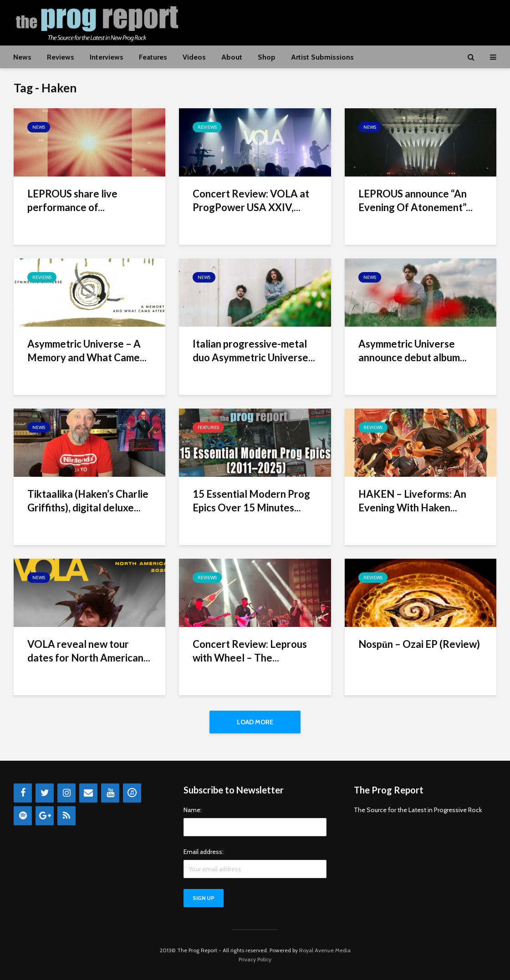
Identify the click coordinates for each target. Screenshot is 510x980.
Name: (193, 810)
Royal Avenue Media (325, 950)
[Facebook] (23, 793)
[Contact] (88, 793)
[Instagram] (66, 793)
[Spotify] (23, 816)
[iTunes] (132, 793)
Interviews (107, 57)
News (22, 57)
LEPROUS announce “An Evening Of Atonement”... (416, 200)
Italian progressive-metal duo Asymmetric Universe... (254, 351)
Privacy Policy (255, 959)
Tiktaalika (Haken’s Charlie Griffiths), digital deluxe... (88, 501)
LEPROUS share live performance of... (72, 200)
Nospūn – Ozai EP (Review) (419, 644)
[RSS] (66, 816)
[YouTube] (110, 793)
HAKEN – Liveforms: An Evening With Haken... (412, 501)
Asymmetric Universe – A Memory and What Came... (87, 351)
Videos (194, 57)
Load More (255, 722)
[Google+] (45, 816)
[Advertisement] (331, 21)
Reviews (61, 57)
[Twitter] (45, 793)
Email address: (204, 852)
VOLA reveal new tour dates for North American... (89, 651)
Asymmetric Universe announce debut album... (413, 351)
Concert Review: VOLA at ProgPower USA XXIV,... (251, 200)
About (232, 57)
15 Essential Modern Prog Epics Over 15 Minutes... (251, 501)
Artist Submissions (322, 57)
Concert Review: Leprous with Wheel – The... (250, 651)
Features (153, 57)
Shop (267, 57)
